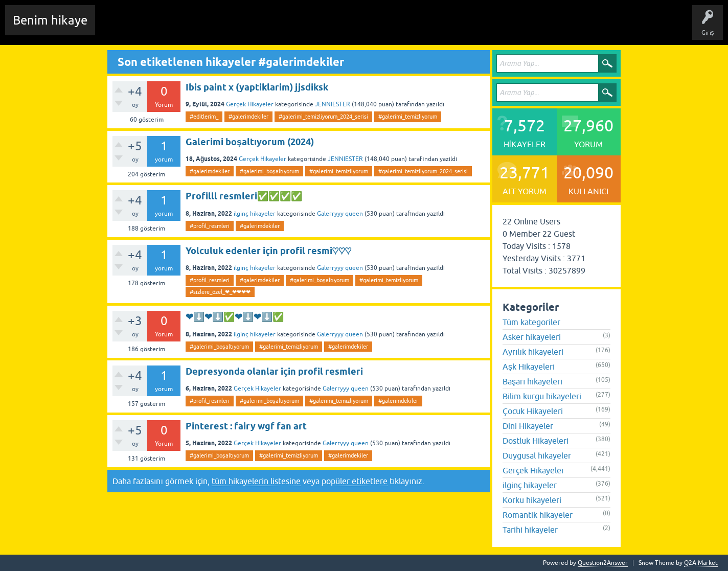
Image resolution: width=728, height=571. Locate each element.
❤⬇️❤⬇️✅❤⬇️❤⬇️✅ (235, 317)
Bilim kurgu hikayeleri (542, 396)
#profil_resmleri (210, 226)
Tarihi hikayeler (530, 530)
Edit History (161, 28)
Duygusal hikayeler (537, 455)
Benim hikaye (50, 20)
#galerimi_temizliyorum (408, 117)
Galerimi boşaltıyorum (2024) (250, 142)
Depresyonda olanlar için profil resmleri (274, 371)
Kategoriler (277, 28)
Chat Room (118, 28)
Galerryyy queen (340, 214)
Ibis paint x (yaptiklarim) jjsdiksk (257, 87)
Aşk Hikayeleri (529, 367)
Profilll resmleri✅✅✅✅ (244, 196)
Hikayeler (202, 28)
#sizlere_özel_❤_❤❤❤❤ (220, 292)
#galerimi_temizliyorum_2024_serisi (323, 117)
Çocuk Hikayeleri (533, 411)
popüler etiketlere (355, 481)
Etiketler (238, 28)
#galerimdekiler (248, 117)
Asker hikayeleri (532, 337)
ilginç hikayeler (255, 214)
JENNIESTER (333, 104)
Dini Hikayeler (528, 426)
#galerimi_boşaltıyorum (269, 171)
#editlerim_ (204, 117)
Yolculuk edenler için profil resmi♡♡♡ (268, 251)
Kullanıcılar (319, 28)
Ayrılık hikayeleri (533, 352)
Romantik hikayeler (538, 515)
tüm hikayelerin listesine (256, 481)
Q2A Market (701, 563)
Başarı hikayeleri (532, 381)
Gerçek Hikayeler (250, 104)
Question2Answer (603, 563)
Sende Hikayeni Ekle (376, 28)
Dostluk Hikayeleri (536, 441)
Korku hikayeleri (532, 500)
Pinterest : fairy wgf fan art (246, 426)
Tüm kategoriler (531, 322)
